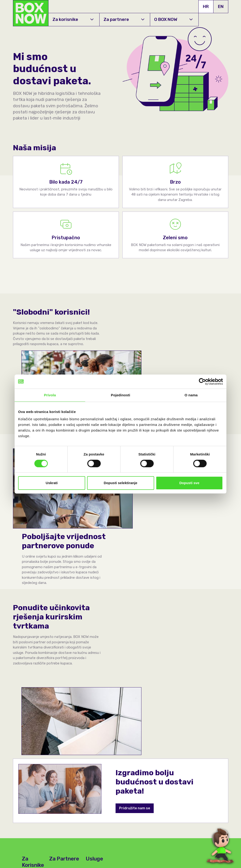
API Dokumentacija (94, 816)
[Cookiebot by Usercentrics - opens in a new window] (202, 382)
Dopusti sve (189, 483)
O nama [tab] (191, 395)
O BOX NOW (173, 19)
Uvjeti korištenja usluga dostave (171, 861)
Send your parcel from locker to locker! (100, 709)
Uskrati (52, 483)
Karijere (55, 816)
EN (221, 6)
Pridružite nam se (135, 640)
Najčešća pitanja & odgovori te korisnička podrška (32, 737)
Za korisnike (73, 19)
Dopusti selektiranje (121, 483)
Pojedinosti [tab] (120, 395)
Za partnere (124, 19)
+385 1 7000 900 (28, 821)
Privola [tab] (50, 395)
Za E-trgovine (61, 704)
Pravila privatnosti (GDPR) (167, 856)
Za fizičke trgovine (65, 714)
